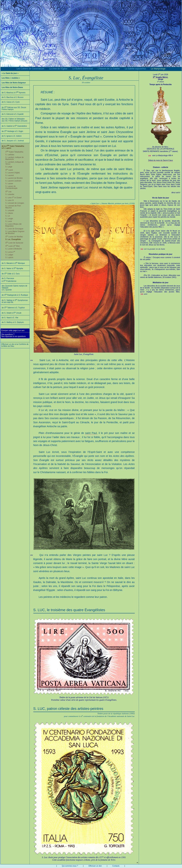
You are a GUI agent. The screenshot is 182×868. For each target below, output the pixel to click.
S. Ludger (9, 255)
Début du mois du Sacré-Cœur (160, 160)
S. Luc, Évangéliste (13, 239)
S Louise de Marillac (14, 237)
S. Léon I (13, 198)
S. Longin (9, 219)
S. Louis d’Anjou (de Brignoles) (14, 225)
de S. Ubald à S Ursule (12, 313)
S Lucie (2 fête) (13, 246)
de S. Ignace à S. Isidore (12, 136)
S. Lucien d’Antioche (14, 249)
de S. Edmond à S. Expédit (13, 114)
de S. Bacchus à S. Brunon (13, 97)
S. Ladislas (10, 155)
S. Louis (9, 221)
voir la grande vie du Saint (154, 249)
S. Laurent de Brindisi (14, 178)
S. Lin (8, 216)
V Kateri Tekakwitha (14, 152)
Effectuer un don (95, 866)
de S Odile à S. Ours (11, 274)
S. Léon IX (10, 200)
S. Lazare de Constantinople (11, 187)
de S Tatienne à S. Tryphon (13, 308)
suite (146, 294)
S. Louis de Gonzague (14, 229)
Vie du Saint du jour (161, 198)
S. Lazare (9, 184)
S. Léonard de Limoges (15, 203)
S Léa (8, 192)
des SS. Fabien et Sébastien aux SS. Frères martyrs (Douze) (15, 120)
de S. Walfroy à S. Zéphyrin (13, 322)
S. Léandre (10, 194)
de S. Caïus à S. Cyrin (11, 102)
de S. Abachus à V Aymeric (14, 93)
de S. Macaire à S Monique (13, 263)
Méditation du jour (161, 283)
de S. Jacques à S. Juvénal (13, 141)
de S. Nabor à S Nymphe (12, 268)
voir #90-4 (163, 156)
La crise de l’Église (58, 69)
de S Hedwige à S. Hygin (12, 131)
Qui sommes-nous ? (70, 866)
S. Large (9, 167)
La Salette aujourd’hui (135, 69)
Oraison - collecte (161, 167)
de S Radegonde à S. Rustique (15, 295)
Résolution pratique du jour (161, 254)
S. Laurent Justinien (13, 181)
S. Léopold (10, 210)
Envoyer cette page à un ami (13, 330)
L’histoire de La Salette (109, 69)
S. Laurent (10, 175)
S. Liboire (9, 213)
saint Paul (91, 433)
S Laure (9, 170)
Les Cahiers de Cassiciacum (30, 69)
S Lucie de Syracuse (14, 243)
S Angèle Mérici (160, 77)
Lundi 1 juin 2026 (161, 75)
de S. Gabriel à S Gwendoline (14, 126)
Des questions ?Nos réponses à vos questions (14, 335)
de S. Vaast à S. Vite (10, 318)
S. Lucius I (10, 252)
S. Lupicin (9, 257)
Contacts (116, 866)
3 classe (161, 82)
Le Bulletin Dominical (83, 69)
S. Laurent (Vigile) (13, 173)
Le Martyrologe (158, 69)
